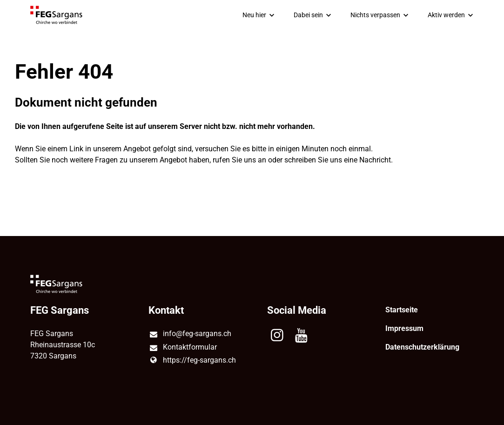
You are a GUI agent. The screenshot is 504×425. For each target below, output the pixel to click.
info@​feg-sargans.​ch (190, 334)
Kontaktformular (182, 348)
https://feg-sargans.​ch (192, 360)
